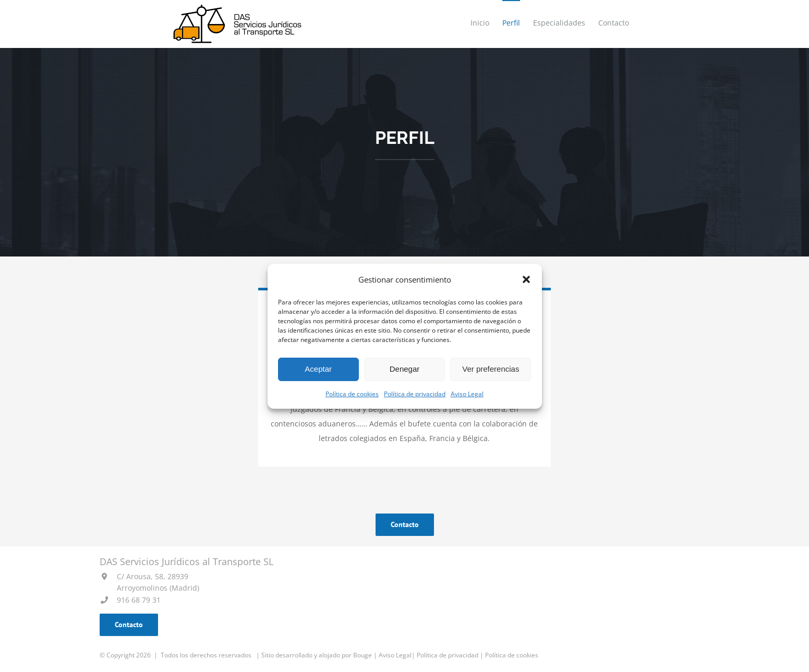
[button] (526, 279)
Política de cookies (352, 394)
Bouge (363, 655)
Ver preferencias (491, 369)
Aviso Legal (467, 394)
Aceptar (318, 369)
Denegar (405, 369)
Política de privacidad (415, 394)
